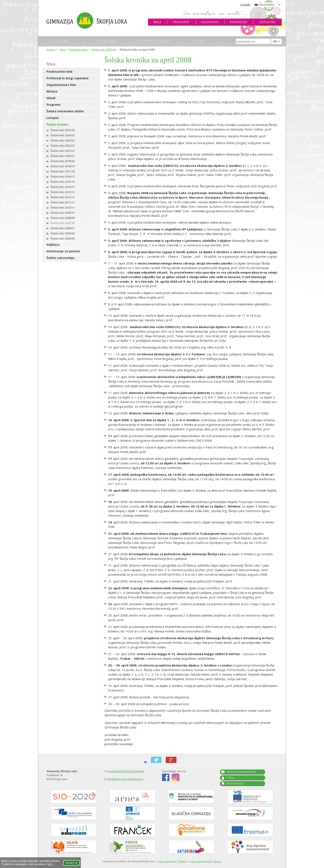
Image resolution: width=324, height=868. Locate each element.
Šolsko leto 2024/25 (63, 135)
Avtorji (218, 861)
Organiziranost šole (61, 85)
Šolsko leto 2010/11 (63, 208)
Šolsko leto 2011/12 (63, 202)
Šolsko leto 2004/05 (63, 238)
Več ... (51, 864)
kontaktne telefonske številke (126, 771)
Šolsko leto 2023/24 (63, 140)
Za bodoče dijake (154, 41)
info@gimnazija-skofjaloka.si (125, 779)
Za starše (108, 41)
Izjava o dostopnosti (201, 861)
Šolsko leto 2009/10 (63, 213)
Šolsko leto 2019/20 (63, 161)
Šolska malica (235, 784)
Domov (51, 50)
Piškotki (183, 861)
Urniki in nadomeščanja (241, 772)
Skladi (51, 98)
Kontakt (245, 5)
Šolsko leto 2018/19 (63, 166)
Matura (52, 91)
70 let (201, 41)
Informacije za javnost (63, 251)
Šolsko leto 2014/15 (63, 187)
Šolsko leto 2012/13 (63, 197)
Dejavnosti (210, 22)
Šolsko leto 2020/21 (63, 156)
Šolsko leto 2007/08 (104, 50)
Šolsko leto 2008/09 (63, 218)
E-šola (230, 778)
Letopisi (52, 118)
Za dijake (61, 41)
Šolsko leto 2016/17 (63, 177)
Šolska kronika (78, 50)
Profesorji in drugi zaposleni (67, 78)
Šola (157, 22)
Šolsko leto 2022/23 (63, 146)
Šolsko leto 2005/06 (63, 233)
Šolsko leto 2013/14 (63, 192)
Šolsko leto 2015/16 (63, 182)
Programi (181, 22)
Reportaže (238, 22)
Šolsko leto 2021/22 (63, 151)
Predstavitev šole (60, 72)
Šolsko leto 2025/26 (63, 130)
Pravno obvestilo (167, 861)
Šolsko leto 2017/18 (63, 171)
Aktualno (267, 22)
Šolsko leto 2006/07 (63, 228)
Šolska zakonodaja (60, 258)
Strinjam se (71, 863)
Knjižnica (53, 245)
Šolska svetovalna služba (65, 111)
